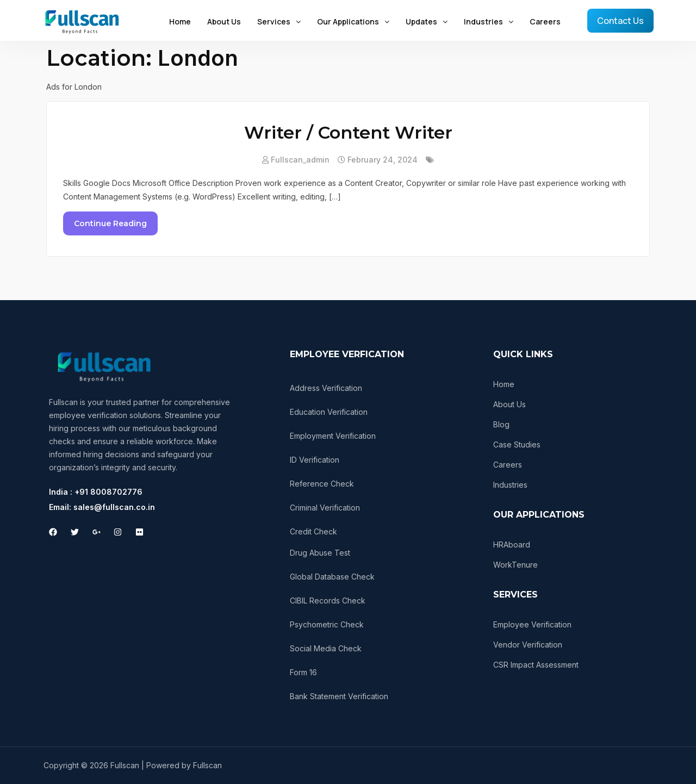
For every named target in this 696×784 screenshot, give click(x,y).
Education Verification (329, 412)
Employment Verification (333, 436)
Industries (489, 21)
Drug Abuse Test (320, 553)
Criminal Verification (325, 508)
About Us (224, 21)
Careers (545, 21)
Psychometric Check (327, 624)
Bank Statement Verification (339, 696)
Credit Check (313, 531)
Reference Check (322, 484)
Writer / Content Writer (348, 132)
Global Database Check (332, 577)
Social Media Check (326, 648)
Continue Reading (110, 223)
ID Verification (315, 460)
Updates (427, 21)
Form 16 (303, 672)
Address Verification (326, 388)
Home (180, 21)
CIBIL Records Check (328, 601)
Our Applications (353, 21)
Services (279, 21)
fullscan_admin (300, 160)
